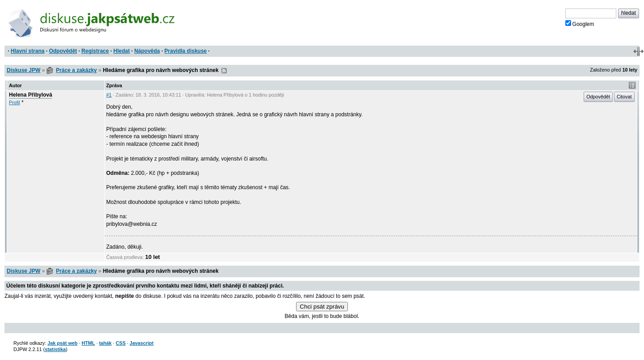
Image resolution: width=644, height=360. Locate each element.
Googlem (580, 24)
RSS (224, 71)
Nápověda (147, 51)
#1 (109, 95)
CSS (121, 343)
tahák (105, 343)
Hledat (121, 51)
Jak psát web (62, 343)
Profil (15, 102)
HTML (88, 343)
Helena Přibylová (31, 95)
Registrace (95, 51)
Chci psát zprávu (322, 307)
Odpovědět (63, 51)
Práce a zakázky (76, 70)
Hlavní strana (28, 51)
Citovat (624, 97)
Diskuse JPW (23, 70)
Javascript (142, 343)
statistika (55, 349)
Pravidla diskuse (186, 51)
